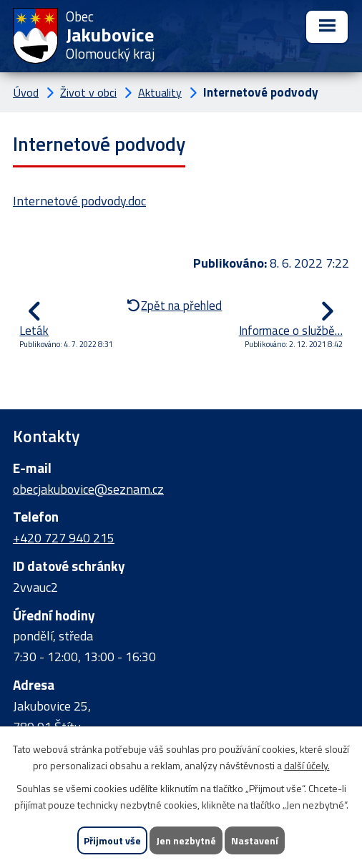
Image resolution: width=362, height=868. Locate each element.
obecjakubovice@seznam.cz (88, 489)
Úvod (26, 92)
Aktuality (160, 92)
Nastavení (255, 840)
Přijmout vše (112, 840)
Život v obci (88, 92)
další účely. (307, 765)
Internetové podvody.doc (79, 201)
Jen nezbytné (186, 840)
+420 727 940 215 (64, 538)
